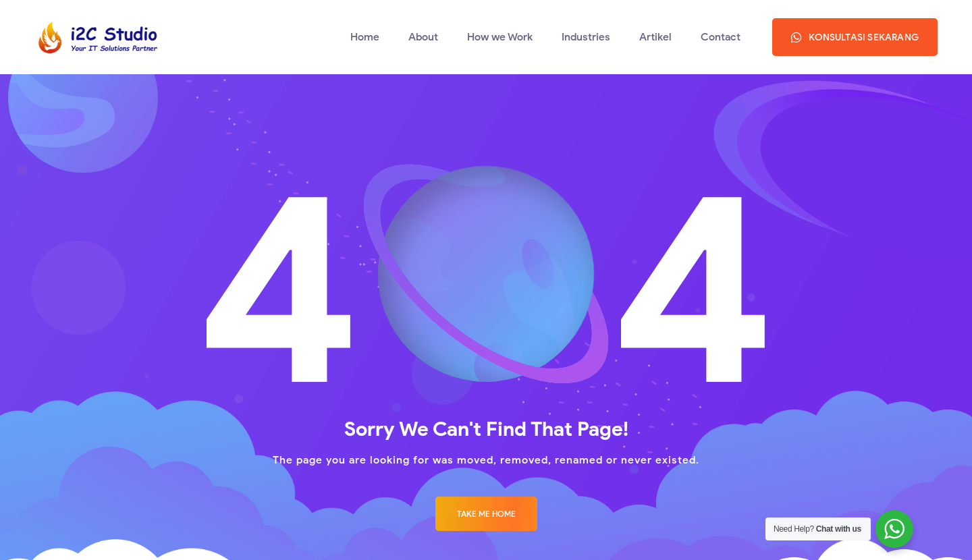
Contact (721, 37)
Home (365, 37)
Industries (586, 37)
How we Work (500, 37)
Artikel (655, 37)
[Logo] (96, 37)
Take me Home (486, 514)
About (423, 37)
